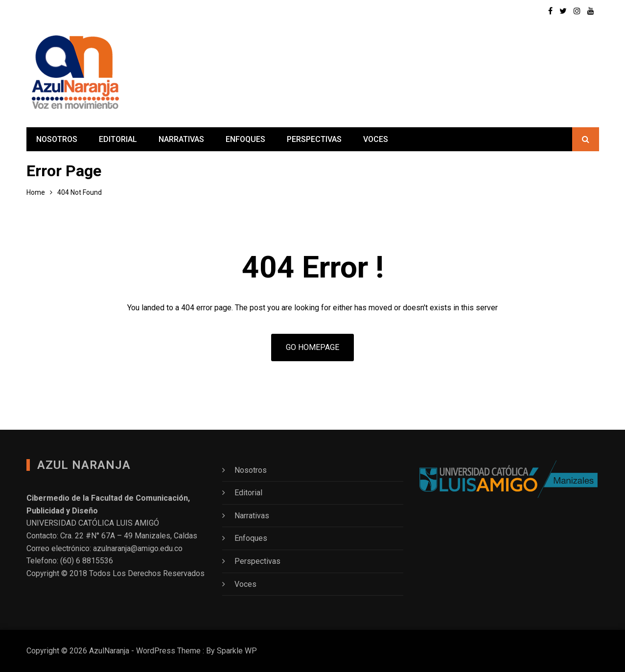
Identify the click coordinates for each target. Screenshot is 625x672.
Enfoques (245, 139)
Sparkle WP (237, 651)
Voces (376, 139)
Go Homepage (312, 347)
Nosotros (57, 139)
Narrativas (181, 139)
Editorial (118, 139)
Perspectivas (314, 139)
